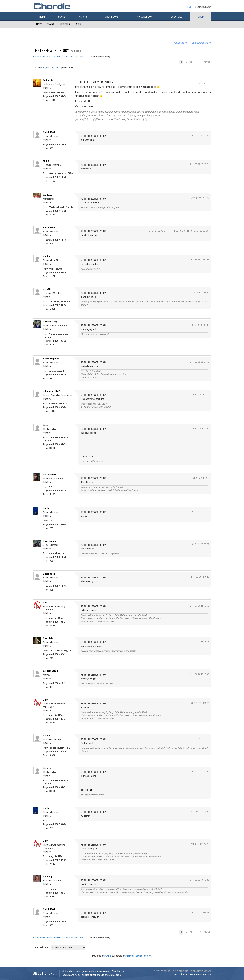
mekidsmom (50, 475)
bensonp (48, 877)
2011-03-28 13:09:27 (200, 512)
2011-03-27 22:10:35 (200, 135)
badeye (47, 425)
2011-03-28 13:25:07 (200, 544)
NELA (46, 161)
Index (39, 24)
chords (207, 974)
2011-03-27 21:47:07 (200, 83)
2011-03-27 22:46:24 (157, 231)
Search (51, 24)
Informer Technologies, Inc (138, 956)
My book (144, 17)
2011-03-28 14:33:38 (200, 641)
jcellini (47, 508)
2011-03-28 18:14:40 (200, 811)
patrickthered (50, 671)
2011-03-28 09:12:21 (200, 394)
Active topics (180, 43)
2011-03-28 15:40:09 (200, 674)
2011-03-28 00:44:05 (200, 260)
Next (207, 62)
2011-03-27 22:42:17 (200, 198)
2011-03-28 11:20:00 (200, 428)
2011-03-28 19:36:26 (200, 880)
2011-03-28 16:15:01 (200, 703)
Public (111, 17)
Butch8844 (49, 132)
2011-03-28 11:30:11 (200, 478)
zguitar (47, 256)
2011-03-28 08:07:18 (200, 325)
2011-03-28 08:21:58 (200, 362)
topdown (48, 195)
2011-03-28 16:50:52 (200, 739)
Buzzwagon (49, 541)
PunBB (108, 956)
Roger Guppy (50, 322)
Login (78, 24)
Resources (176, 17)
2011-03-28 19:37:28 (200, 912)
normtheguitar (51, 359)
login (46, 67)
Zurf (45, 603)
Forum (201, 17)
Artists (83, 17)
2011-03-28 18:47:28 (200, 844)
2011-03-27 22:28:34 (200, 164)
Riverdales (49, 638)
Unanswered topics (201, 43)
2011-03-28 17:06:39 (200, 771)
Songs (62, 17)
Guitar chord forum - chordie (47, 57)
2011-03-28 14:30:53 (200, 606)
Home (42, 17)
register (55, 67)
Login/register (203, 7)
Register (65, 24)
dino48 (47, 289)
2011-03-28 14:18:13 (200, 577)
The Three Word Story (51, 50)
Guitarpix (48, 80)
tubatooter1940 (52, 391)
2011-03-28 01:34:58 (200, 292)
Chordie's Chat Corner (75, 57)
